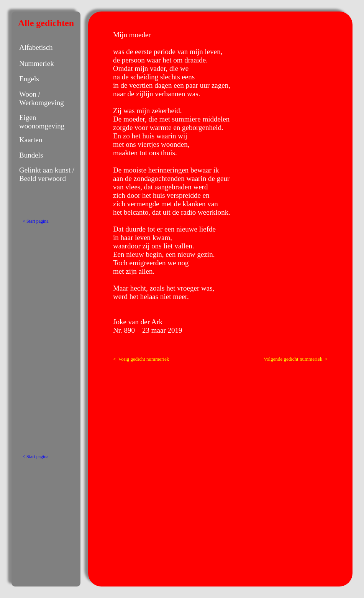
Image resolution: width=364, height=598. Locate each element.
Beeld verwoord (43, 178)
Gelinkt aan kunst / (47, 170)
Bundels (31, 155)
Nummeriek (37, 63)
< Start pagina (35, 221)
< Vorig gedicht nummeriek (141, 359)
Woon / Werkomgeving (42, 98)
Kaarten (31, 140)
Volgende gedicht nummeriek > (296, 359)
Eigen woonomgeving (42, 122)
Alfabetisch (36, 47)
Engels (29, 79)
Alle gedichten (46, 23)
